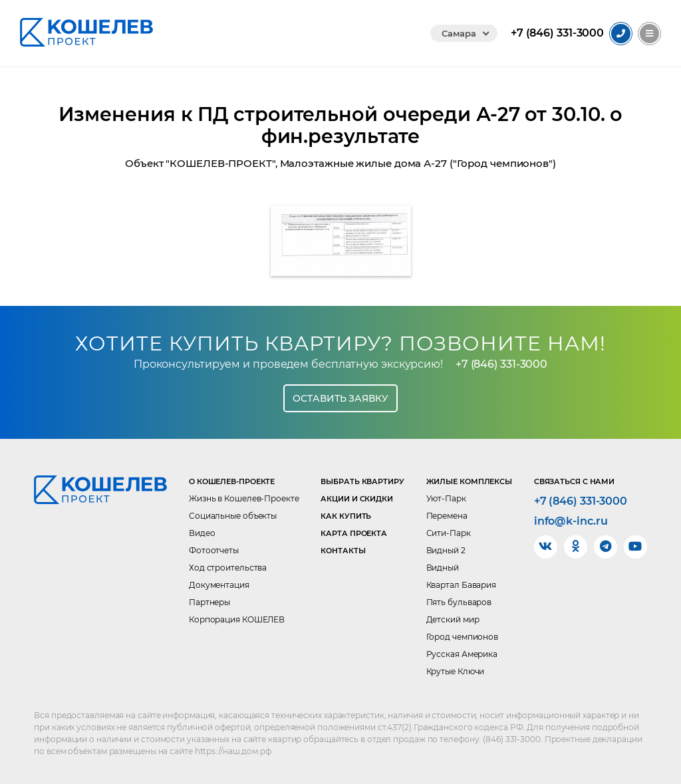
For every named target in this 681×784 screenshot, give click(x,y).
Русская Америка (462, 654)
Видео (202, 533)
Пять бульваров (459, 602)
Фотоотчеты (214, 550)
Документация (219, 585)
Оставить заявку (340, 398)
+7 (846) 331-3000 (501, 364)
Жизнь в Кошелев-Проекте (244, 498)
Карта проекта (354, 533)
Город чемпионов (463, 637)
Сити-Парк (449, 533)
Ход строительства (228, 568)
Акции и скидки (357, 499)
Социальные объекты (233, 516)
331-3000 (557, 33)
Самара (459, 33)
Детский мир (453, 619)
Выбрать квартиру (362, 481)
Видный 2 (446, 550)
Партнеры (209, 602)
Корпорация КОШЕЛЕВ (237, 619)
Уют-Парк (446, 498)
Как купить (346, 516)
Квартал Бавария (462, 585)
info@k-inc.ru (571, 521)
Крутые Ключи (456, 671)
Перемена (447, 516)
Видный (443, 568)
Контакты (343, 551)
